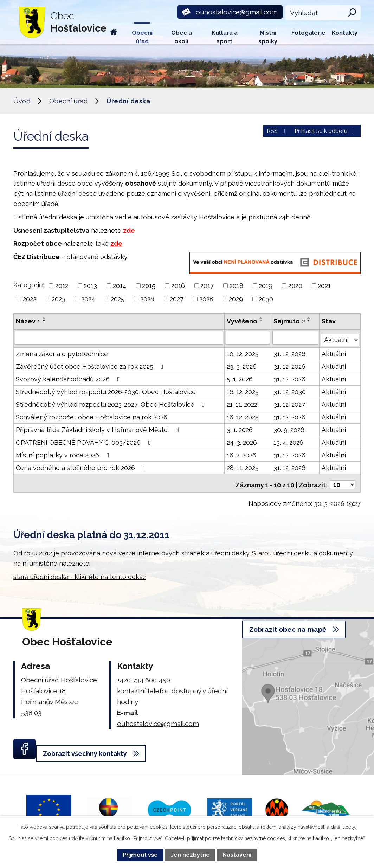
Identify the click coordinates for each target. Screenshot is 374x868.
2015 (149, 286)
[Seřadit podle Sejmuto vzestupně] (310, 318)
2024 (88, 299)
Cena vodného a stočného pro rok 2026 (82, 466)
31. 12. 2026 (290, 352)
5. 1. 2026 (240, 377)
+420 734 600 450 (144, 675)
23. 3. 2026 (242, 364)
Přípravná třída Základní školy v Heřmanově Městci (99, 428)
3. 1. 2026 (240, 428)
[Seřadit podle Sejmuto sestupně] (310, 321)
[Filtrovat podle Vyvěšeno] (248, 337)
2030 (266, 299)
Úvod (114, 34)
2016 (178, 286)
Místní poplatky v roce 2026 (64, 453)
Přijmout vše (140, 855)
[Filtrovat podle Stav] (340, 337)
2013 (90, 286)
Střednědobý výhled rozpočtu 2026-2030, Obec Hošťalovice (106, 390)
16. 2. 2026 (242, 453)
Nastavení (237, 855)
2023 (59, 299)
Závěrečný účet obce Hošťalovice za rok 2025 (91, 364)
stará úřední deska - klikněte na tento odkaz (80, 571)
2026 (147, 299)
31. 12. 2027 (290, 402)
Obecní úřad (142, 37)
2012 (62, 286)
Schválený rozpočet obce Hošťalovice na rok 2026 (92, 415)
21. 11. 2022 (242, 402)
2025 (118, 299)
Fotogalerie (308, 33)
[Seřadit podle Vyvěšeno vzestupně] (262, 318)
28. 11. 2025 (243, 466)
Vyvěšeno (242, 321)
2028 (206, 299)
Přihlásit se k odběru (320, 135)
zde (129, 230)
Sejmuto (290, 321)
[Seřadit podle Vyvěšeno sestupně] (262, 321)
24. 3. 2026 (242, 440)
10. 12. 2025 (243, 352)
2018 (236, 286)
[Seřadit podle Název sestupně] (44, 321)
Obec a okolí (182, 37)
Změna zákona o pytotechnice (62, 352)
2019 (266, 286)
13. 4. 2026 (289, 440)
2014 (120, 286)
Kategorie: (29, 285)
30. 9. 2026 (290, 428)
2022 (30, 299)
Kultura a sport (225, 37)
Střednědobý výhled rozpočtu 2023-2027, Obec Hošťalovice (112, 402)
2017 (207, 286)
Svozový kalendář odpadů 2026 (69, 377)
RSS (260, 135)
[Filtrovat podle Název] (119, 337)
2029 (236, 299)
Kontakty (345, 33)
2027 (177, 299)
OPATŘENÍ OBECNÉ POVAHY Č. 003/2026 (85, 440)
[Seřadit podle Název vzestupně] (44, 318)
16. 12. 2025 (243, 390)
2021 (324, 286)
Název (28, 321)
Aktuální (334, 352)
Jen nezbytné (190, 855)
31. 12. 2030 (290, 390)
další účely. (343, 827)
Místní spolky (268, 37)
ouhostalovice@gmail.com (158, 718)
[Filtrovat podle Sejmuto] (296, 337)
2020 (295, 286)
